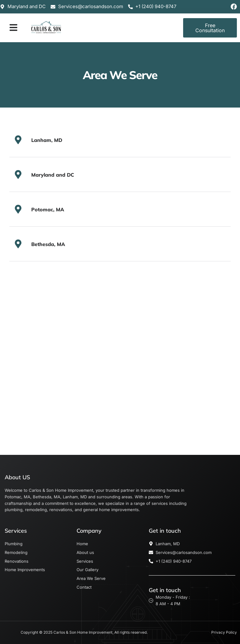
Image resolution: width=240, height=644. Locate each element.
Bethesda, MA (48, 244)
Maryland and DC (53, 175)
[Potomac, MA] (18, 209)
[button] (13, 28)
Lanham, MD (47, 140)
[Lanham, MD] (18, 140)
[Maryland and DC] (18, 174)
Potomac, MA (48, 209)
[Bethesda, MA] (18, 244)
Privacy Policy (224, 632)
